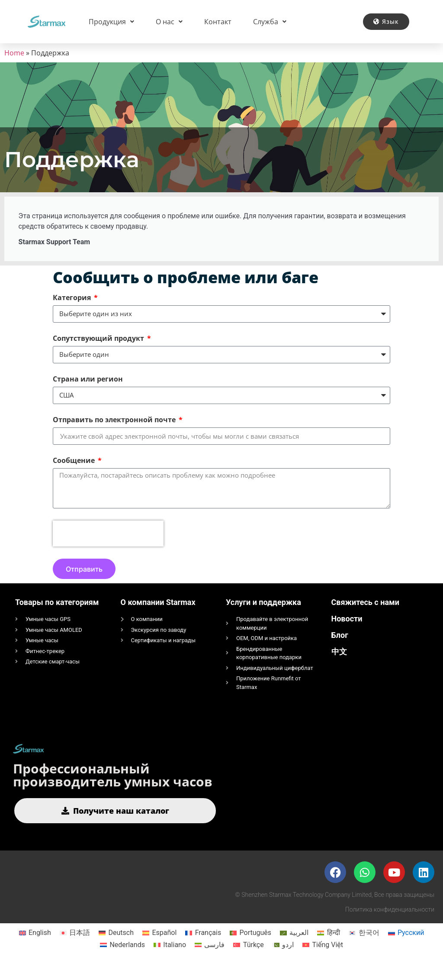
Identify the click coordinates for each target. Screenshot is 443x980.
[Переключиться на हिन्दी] (329, 946)
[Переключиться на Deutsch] (116, 946)
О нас (169, 22)
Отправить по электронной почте (115, 429)
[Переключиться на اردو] (283, 958)
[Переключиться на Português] (250, 946)
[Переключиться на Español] (159, 946)
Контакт (218, 22)
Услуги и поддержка (263, 615)
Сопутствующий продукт (99, 348)
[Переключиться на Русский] (406, 946)
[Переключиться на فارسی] (210, 958)
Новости (347, 632)
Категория (73, 307)
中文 (339, 665)
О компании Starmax (158, 615)
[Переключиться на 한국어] (364, 946)
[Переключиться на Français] (203, 946)
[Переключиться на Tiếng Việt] (323, 958)
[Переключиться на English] (35, 946)
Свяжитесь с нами (365, 615)
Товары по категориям (57, 615)
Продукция (111, 22)
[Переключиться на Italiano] (170, 958)
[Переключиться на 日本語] (75, 946)
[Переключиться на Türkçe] (248, 958)
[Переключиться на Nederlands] (122, 958)
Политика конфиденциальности (390, 922)
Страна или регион (88, 389)
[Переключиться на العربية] (294, 946)
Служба (270, 22)
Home (14, 53)
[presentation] (108, 547)
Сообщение (75, 470)
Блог (340, 648)
